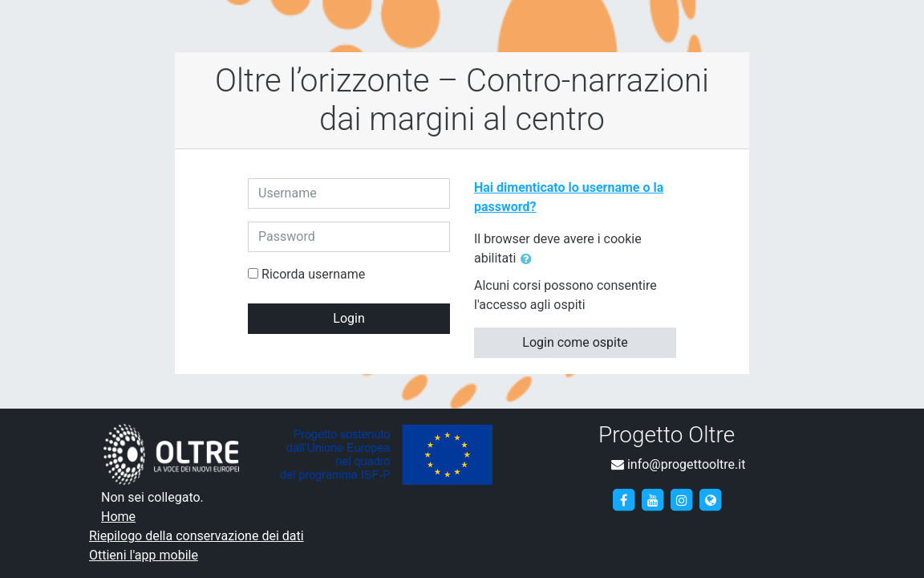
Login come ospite (575, 342)
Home (118, 517)
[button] (529, 259)
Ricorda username (313, 274)
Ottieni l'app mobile (144, 555)
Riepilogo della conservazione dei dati (197, 536)
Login (349, 318)
